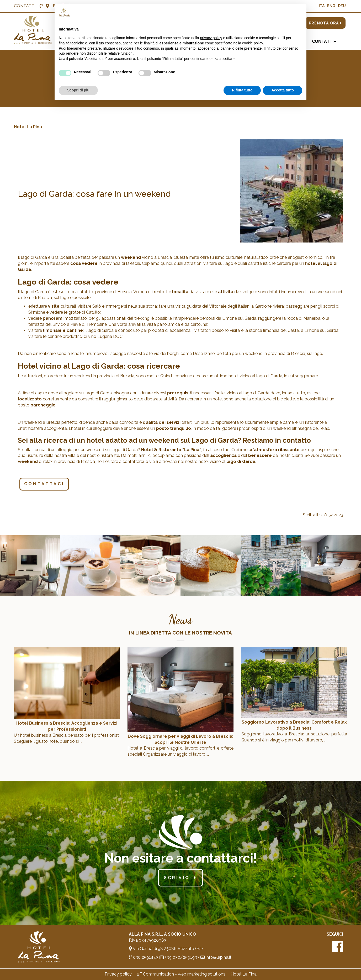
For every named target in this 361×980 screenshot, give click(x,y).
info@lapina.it (216, 957)
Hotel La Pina (28, 127)
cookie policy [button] (253, 43)
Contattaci (44, 484)
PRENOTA (325, 23)
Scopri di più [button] (78, 90)
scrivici (181, 878)
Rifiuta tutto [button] (242, 90)
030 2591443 (144, 957)
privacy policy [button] (211, 38)
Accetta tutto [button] (283, 90)
